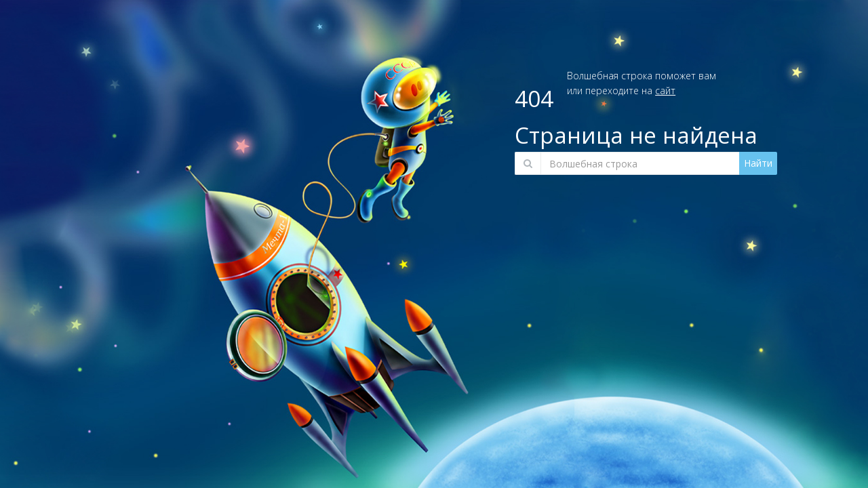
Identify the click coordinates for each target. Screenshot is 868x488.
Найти (758, 163)
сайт (665, 90)
